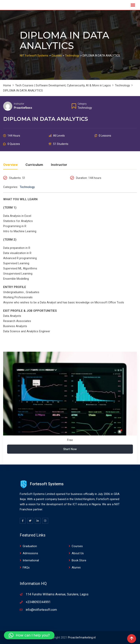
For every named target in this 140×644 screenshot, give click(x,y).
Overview (10, 165)
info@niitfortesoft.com (41, 610)
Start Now (70, 449)
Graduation (30, 546)
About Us (78, 553)
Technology (85, 108)
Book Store (79, 560)
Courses (77, 546)
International (31, 560)
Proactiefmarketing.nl (82, 637)
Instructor (19, 104)
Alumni (76, 568)
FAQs (26, 568)
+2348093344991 (38, 602)
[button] (29, 635)
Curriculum (34, 165)
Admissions (30, 553)
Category (82, 104)
